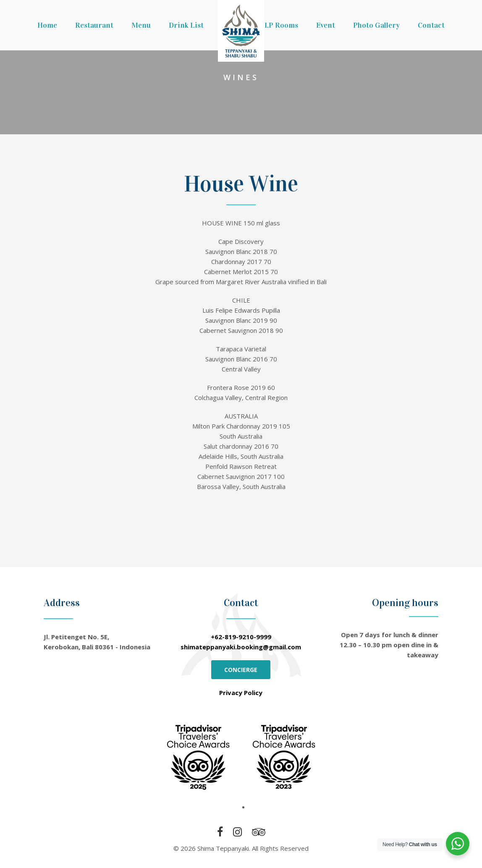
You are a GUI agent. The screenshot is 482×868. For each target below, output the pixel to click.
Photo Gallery (376, 25)
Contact (431, 25)
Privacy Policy (241, 693)
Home (47, 25)
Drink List (186, 25)
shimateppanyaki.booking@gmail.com (241, 647)
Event (326, 25)
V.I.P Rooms (278, 25)
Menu (141, 25)
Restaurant (94, 25)
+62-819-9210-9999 (241, 637)
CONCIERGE (241, 670)
